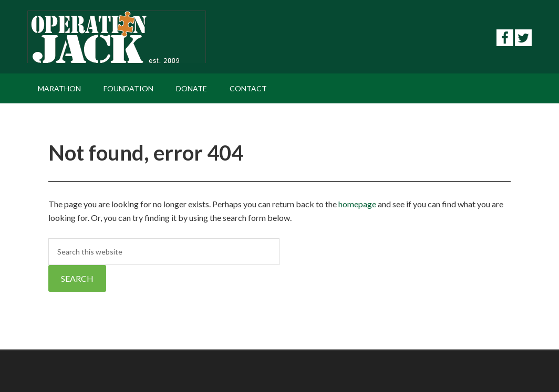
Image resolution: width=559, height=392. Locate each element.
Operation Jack (117, 37)
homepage (357, 204)
